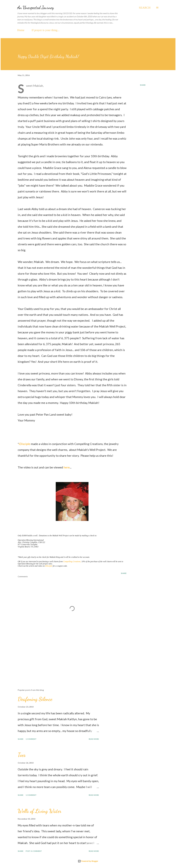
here (67, 467)
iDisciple (25, 444)
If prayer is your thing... (46, 30)
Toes (22, 755)
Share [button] (143, 85)
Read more (94, 739)
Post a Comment (34, 851)
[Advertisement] (68, 658)
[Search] (145, 8)
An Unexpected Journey (36, 8)
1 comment (31, 739)
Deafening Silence (35, 699)
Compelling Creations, (72, 561)
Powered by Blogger (88, 861)
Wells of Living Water (40, 811)
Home (21, 30)
